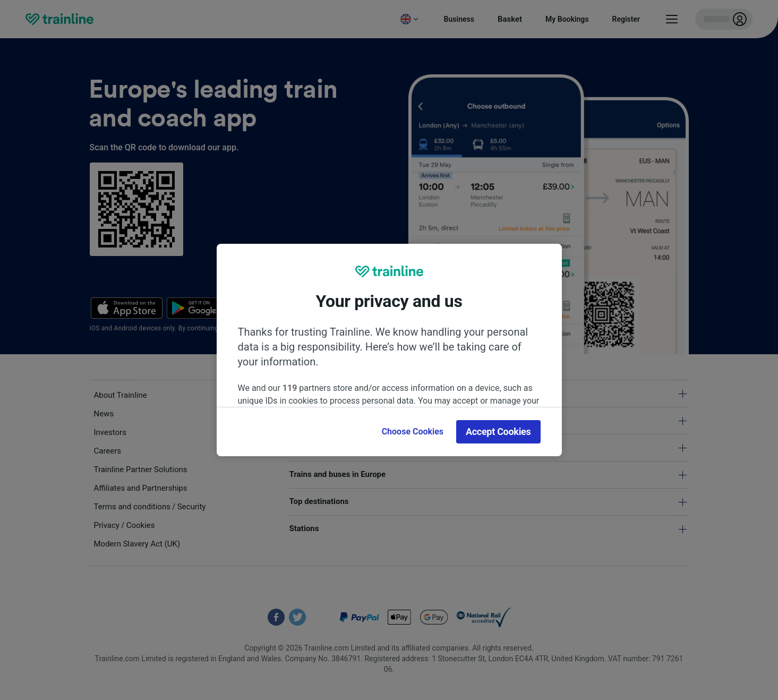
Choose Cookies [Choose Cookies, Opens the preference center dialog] (413, 432)
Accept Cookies (498, 432)
